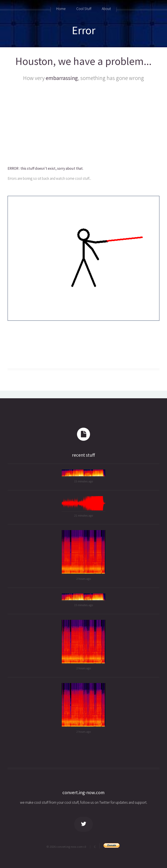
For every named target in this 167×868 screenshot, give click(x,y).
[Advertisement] (83, 124)
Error (84, 30)
